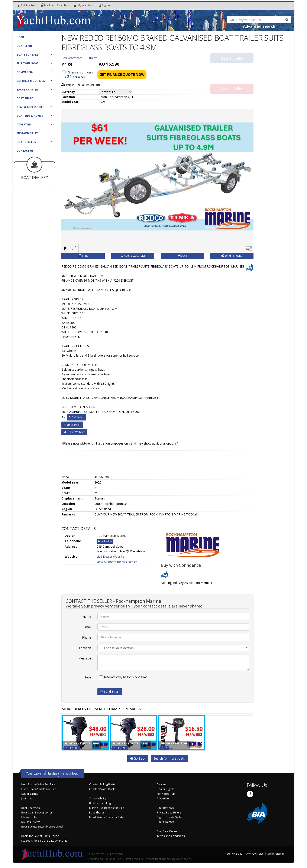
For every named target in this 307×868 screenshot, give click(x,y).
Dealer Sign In (166, 789)
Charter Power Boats (102, 789)
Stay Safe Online (167, 831)
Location (85, 648)
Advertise (24, 125)
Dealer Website (74, 432)
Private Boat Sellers (169, 813)
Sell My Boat (27, 5)
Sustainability (27, 133)
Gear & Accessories (30, 107)
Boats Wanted (166, 822)
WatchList (84, 6)
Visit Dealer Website (110, 556)
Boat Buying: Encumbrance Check (42, 827)
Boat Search (26, 46)
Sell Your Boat (28, 63)
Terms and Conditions (171, 836)
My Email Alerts (31, 822)
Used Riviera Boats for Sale (106, 817)
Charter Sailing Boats (102, 784)
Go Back (138, 758)
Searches (55, 5)
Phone (87, 637)
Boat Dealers (26, 142)
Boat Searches (31, 808)
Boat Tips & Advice (30, 116)
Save (88, 677)
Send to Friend (232, 256)
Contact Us (25, 151)
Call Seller (232, 81)
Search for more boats (169, 758)
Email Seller (232, 66)
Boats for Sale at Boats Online (40, 836)
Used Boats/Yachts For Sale (39, 789)
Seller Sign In (276, 854)
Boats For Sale (27, 55)
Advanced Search (259, 26)
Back (182, 256)
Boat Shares (97, 813)
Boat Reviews (165, 808)
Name (87, 617)
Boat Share (25, 98)
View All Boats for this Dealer (117, 562)
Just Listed (28, 798)
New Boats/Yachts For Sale (38, 784)
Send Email (110, 692)
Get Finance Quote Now (122, 75)
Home (21, 37)
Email (87, 627)
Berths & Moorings (31, 81)
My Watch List (30, 817)
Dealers (162, 784)
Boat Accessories (72, 58)
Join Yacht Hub (166, 794)
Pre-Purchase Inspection (81, 85)
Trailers (93, 58)
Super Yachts (30, 794)
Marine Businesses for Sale (107, 808)
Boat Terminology (100, 803)
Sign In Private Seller (170, 817)
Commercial (25, 72)
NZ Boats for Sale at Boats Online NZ (44, 841)
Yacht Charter (27, 90)
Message (85, 658)
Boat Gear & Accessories (37, 813)
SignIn (105, 5)
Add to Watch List (133, 256)
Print (83, 256)
